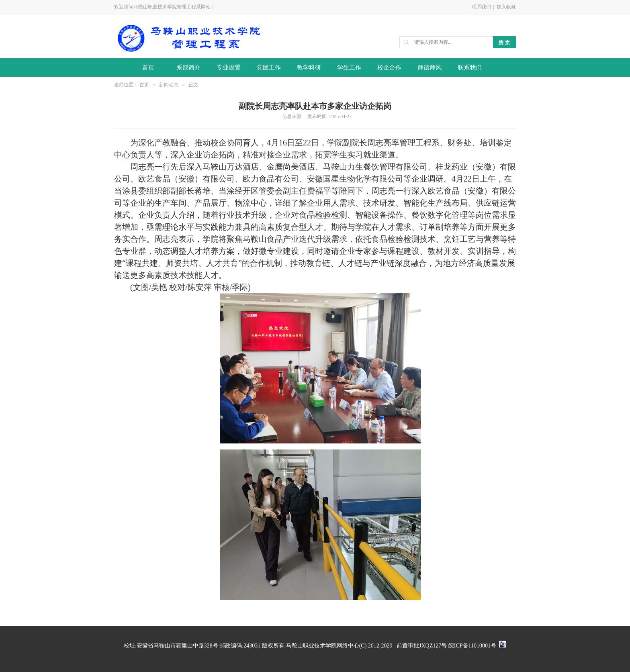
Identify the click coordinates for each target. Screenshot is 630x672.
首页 (148, 67)
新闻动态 (169, 85)
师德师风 (430, 67)
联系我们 (481, 7)
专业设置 (229, 67)
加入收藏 (506, 7)
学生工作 (349, 67)
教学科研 (309, 67)
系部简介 (188, 67)
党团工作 (269, 67)
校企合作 (389, 67)
